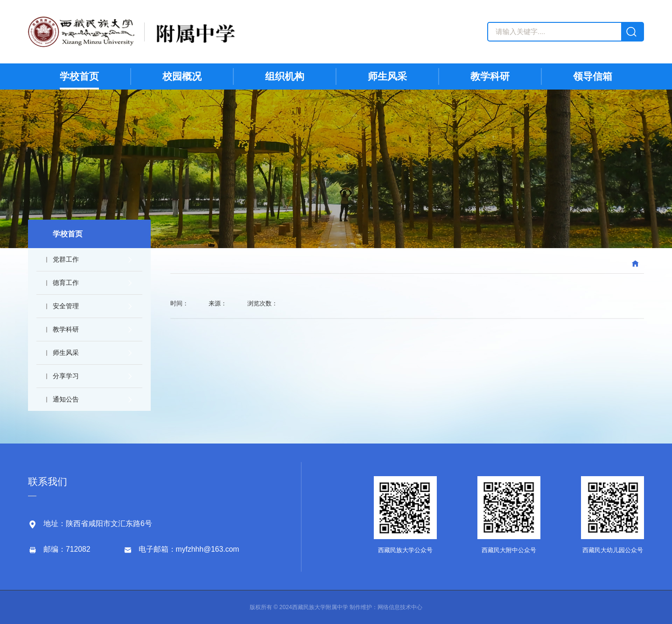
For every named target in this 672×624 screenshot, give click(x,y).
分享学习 (91, 376)
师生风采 (91, 353)
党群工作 (91, 259)
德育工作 (91, 283)
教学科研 (91, 329)
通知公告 (91, 399)
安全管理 (91, 306)
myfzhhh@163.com (208, 549)
